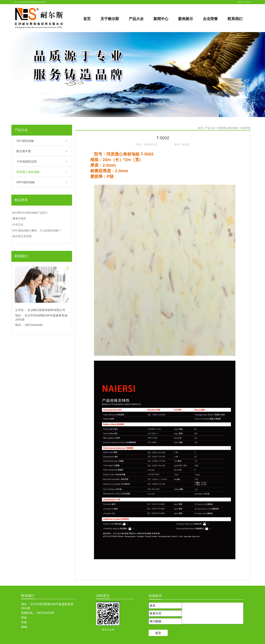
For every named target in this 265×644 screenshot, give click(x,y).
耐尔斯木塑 (44, 151)
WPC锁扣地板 (44, 183)
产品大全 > (212, 128)
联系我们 (21, 256)
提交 (158, 633)
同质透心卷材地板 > (229, 128)
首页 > (201, 128)
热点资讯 (21, 200)
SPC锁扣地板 (44, 141)
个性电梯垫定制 (44, 162)
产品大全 (21, 130)
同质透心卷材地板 (44, 172)
